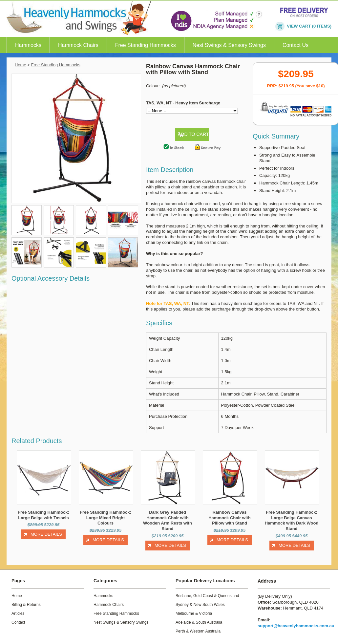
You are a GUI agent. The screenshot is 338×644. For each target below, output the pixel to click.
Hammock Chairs (78, 45)
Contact (18, 622)
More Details (46, 534)
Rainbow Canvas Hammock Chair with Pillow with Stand (230, 518)
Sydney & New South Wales (200, 605)
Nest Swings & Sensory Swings (229, 45)
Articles (18, 613)
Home (21, 65)
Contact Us (296, 45)
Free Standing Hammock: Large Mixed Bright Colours (106, 518)
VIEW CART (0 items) (309, 26)
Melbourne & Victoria (194, 613)
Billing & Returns (26, 605)
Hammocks (28, 45)
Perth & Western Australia (198, 631)
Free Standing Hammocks (146, 45)
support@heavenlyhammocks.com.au (296, 626)
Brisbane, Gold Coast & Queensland (207, 596)
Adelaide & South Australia (199, 622)
